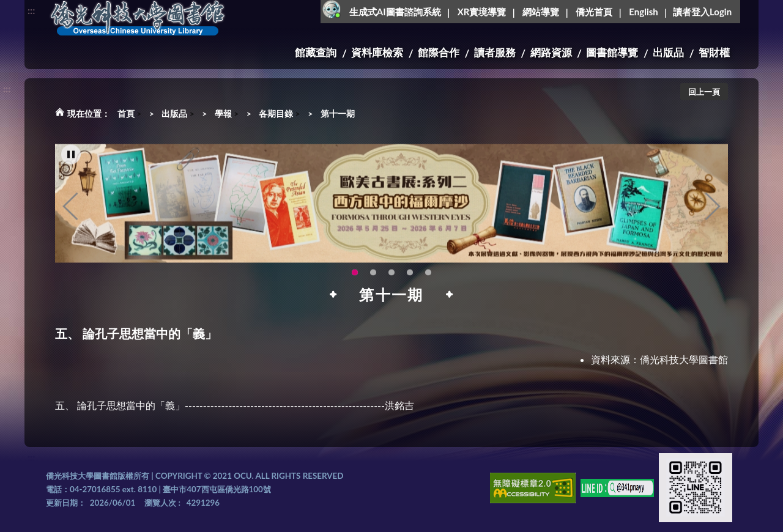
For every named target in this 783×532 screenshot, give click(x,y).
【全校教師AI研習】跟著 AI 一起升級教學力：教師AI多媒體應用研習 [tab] (373, 283)
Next (713, 217)
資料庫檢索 (377, 52)
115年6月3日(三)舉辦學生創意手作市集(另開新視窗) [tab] (391, 283)
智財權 (714, 52)
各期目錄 (276, 113)
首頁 (126, 113)
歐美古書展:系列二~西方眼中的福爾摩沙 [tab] (355, 283)
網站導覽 (541, 12)
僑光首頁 (594, 12)
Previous (70, 217)
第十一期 (338, 113)
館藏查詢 (316, 52)
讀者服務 (495, 52)
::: (31, 10)
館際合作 (439, 52)
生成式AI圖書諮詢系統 (395, 12)
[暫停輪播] (71, 165)
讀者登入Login (702, 12)
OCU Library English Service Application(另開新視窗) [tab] (410, 283)
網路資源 (551, 52)
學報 (223, 113)
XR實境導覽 (482, 12)
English (643, 12)
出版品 (668, 52)
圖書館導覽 (612, 52)
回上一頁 (704, 92)
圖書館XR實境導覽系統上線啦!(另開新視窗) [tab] (428, 283)
